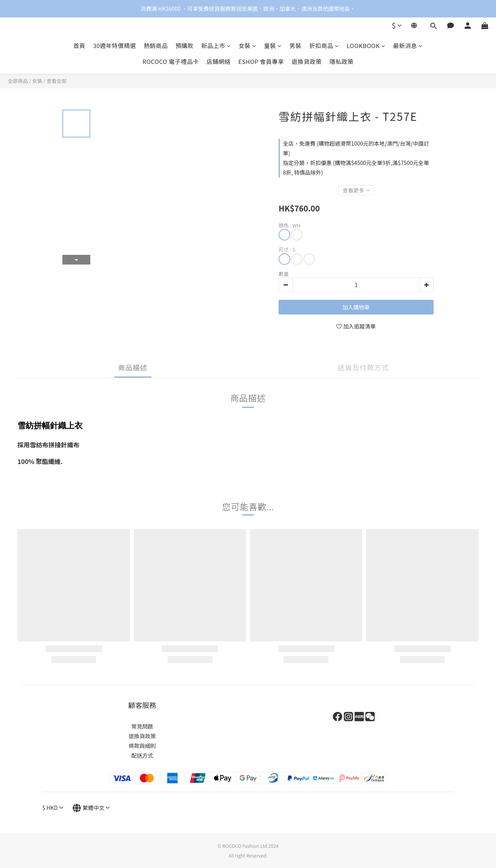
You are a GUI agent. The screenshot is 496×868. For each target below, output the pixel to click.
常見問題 (142, 726)
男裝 (295, 46)
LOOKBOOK (366, 46)
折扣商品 (324, 46)
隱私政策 (341, 61)
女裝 (248, 46)
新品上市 (216, 46)
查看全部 (57, 81)
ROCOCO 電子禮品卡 (171, 61)
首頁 (79, 46)
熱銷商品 (156, 46)
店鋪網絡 (219, 61)
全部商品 (18, 81)
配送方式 (142, 755)
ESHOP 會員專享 (261, 61)
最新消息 (408, 46)
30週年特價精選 (115, 46)
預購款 (185, 46)
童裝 (273, 46)
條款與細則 (142, 746)
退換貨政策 (307, 61)
